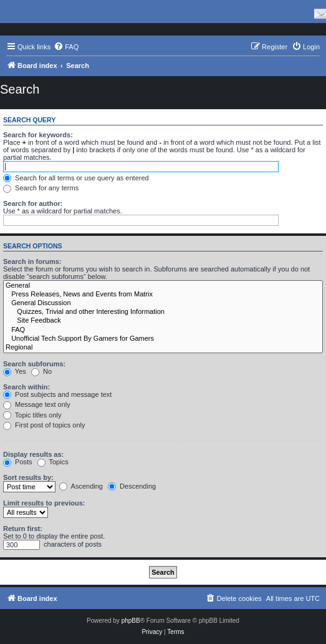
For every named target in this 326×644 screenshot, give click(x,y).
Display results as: (33, 454)
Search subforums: (34, 364)
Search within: (26, 387)
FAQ (163, 330)
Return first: (23, 529)
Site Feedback (163, 321)
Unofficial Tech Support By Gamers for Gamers (163, 339)
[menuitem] (66, 47)
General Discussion (163, 303)
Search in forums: (32, 261)
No (41, 371)
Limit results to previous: (44, 503)
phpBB (131, 621)
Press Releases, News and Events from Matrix (163, 295)
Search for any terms (41, 188)
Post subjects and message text (57, 394)
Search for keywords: (38, 135)
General (163, 286)
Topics (53, 462)
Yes (15, 371)
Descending (132, 486)
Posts (18, 462)
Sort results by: (28, 477)
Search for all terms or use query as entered (76, 178)
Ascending (81, 486)
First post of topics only (44, 425)
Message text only (37, 404)
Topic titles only (32, 415)
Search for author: (33, 203)
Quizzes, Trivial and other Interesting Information (163, 312)
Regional (163, 348)
